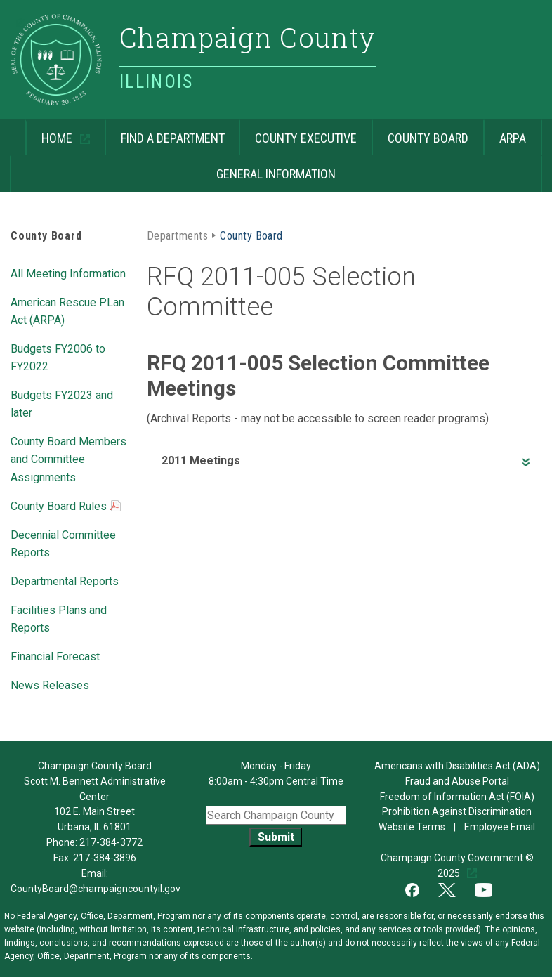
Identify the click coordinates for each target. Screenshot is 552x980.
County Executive (306, 138)
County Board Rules (66, 507)
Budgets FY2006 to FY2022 (58, 358)
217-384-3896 (105, 858)
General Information (276, 174)
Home (50, 132)
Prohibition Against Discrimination (457, 811)
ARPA (513, 138)
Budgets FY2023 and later (62, 404)
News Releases (50, 685)
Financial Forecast (55, 656)
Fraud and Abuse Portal (457, 781)
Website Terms (412, 827)
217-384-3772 (111, 842)
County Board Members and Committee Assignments (68, 459)
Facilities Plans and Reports (59, 619)
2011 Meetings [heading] (201, 460)
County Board (428, 138)
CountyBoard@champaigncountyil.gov (96, 889)
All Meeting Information (68, 274)
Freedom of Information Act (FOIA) (457, 797)
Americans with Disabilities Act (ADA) (457, 766)
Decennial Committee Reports (63, 544)
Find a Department (173, 138)
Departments (177, 236)
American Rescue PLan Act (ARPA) (67, 311)
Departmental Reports (65, 581)
